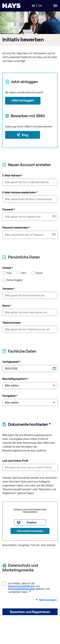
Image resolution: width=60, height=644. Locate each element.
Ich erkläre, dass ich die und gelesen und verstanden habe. (26, 588)
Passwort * (9, 209)
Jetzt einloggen (23, 100)
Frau (7, 273)
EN (40, 6)
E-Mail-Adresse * (12, 175)
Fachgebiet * (10, 396)
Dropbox (32, 522)
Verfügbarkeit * (11, 362)
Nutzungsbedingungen (22, 589)
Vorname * (9, 289)
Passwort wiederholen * (16, 227)
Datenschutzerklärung (21, 586)
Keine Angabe (12, 280)
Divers (37, 273)
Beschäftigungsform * (15, 379)
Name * (7, 306)
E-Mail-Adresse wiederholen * (20, 192)
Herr (22, 273)
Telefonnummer (12, 323)
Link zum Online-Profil (15, 461)
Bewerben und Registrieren (30, 612)
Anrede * (8, 268)
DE (33, 6)
